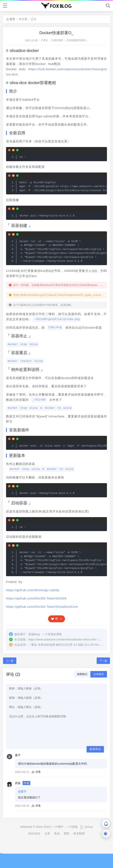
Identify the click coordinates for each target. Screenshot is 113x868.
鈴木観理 (79, 833)
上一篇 (10, 661)
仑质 (47, 833)
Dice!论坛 (34, 833)
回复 (36, 772)
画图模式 (82, 674)
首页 (12, 19)
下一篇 (103, 661)
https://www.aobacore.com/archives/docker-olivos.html (62, 639)
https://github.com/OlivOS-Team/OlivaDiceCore (42, 607)
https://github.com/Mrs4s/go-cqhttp (33, 590)
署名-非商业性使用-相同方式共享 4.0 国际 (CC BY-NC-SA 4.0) (70, 645)
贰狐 (18, 783)
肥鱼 (67, 833)
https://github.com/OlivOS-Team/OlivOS (36, 598)
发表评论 (95, 749)
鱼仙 (57, 833)
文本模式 (99, 674)
